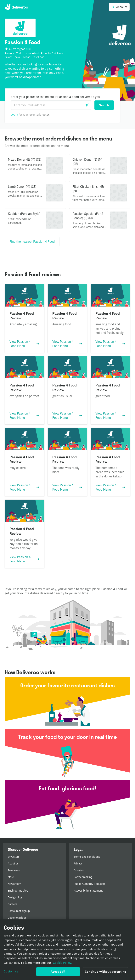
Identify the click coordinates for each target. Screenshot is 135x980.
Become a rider (17, 918)
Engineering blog (18, 891)
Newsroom (14, 884)
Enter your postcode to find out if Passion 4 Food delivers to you (55, 97)
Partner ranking (83, 877)
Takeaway (14, 870)
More (11, 877)
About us (13, 863)
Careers (12, 904)
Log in (14, 115)
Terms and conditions (87, 857)
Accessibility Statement (88, 891)
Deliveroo (16, 7)
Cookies (79, 870)
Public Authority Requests (90, 884)
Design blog (15, 897)
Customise (11, 972)
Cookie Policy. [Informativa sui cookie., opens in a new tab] (62, 963)
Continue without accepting (105, 972)
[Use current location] (87, 105)
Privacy (78, 863)
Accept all (58, 972)
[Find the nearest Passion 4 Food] (32, 242)
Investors (14, 857)
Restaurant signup (19, 911)
